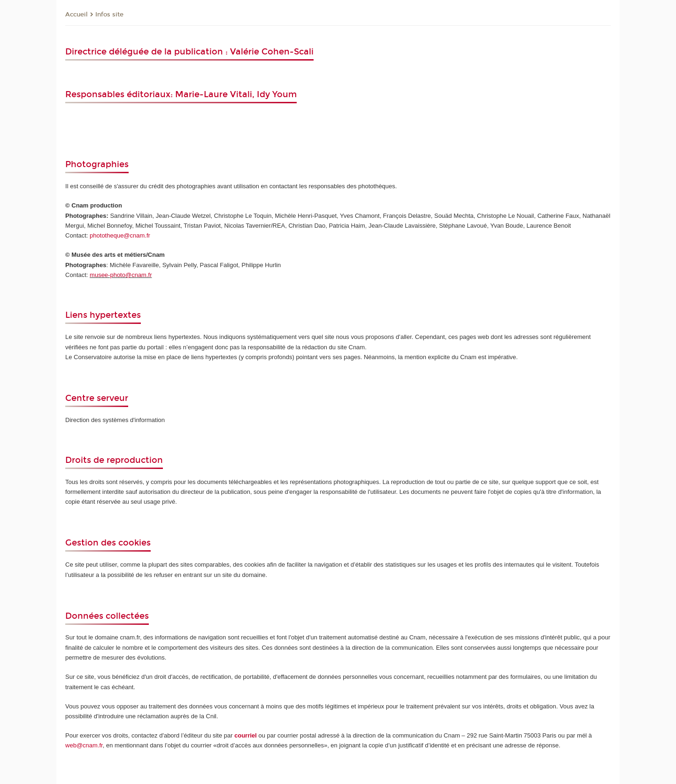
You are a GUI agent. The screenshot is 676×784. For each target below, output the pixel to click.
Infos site (109, 15)
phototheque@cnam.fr (120, 235)
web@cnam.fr (84, 745)
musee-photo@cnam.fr (121, 275)
